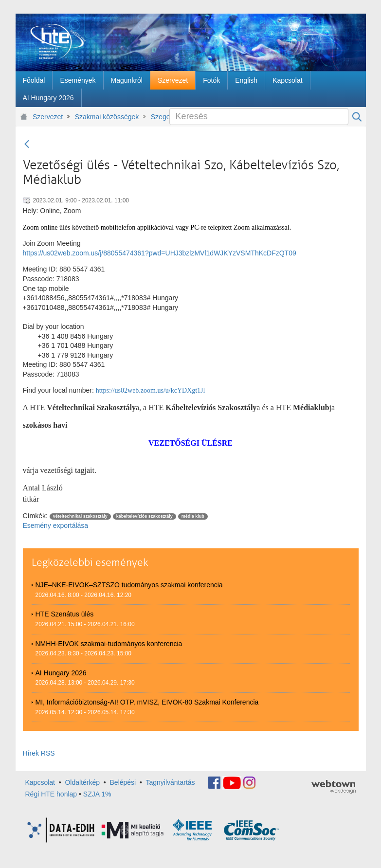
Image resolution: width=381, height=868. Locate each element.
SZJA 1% (97, 794)
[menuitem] (34, 80)
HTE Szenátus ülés (65, 614)
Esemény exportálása (56, 525)
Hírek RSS (39, 753)
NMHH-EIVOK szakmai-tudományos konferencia (109, 644)
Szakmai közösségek (107, 117)
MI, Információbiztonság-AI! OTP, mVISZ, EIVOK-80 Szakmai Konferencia (147, 702)
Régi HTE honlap (51, 794)
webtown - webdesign (334, 787)
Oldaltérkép (82, 782)
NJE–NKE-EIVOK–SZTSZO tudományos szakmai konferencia (129, 585)
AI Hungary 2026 (61, 673)
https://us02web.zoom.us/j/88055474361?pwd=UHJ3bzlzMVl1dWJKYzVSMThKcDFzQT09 (160, 253)
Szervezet (48, 117)
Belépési (123, 782)
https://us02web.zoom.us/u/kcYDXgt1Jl (151, 390)
